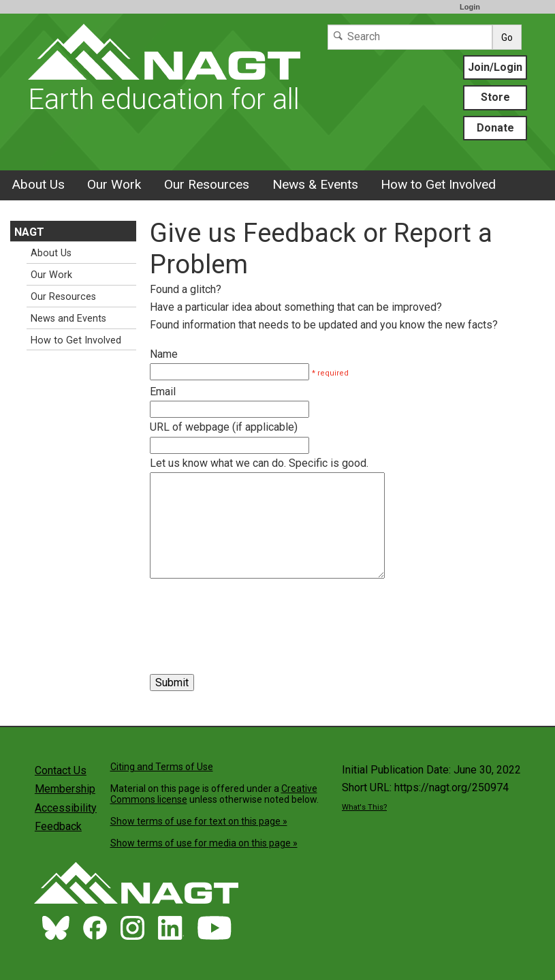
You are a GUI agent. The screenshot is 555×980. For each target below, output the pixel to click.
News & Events (315, 184)
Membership (65, 789)
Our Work (114, 184)
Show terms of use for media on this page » (204, 843)
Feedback (58, 826)
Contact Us (61, 770)
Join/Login (495, 67)
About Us (38, 184)
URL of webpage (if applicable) (224, 427)
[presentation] (253, 611)
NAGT (29, 232)
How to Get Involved (438, 184)
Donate (495, 128)
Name (164, 354)
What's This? (364, 807)
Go (507, 37)
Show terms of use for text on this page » (199, 821)
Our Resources (207, 184)
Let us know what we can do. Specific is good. (259, 463)
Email (163, 392)
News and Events (68, 319)
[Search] (410, 37)
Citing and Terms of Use (162, 767)
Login (470, 7)
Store (495, 97)
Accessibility (66, 808)
